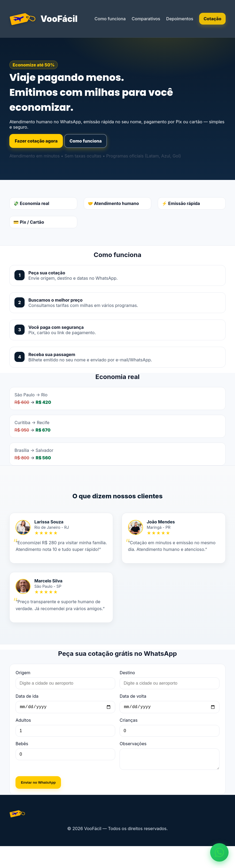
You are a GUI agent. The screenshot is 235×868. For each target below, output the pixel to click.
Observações (133, 762)
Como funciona (110, 19)
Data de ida (27, 714)
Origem (23, 690)
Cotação (212, 19)
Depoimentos (180, 19)
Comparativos (146, 19)
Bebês (22, 762)
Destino (127, 690)
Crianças (128, 739)
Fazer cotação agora (36, 141)
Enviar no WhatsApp (38, 804)
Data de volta (133, 714)
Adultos (23, 739)
